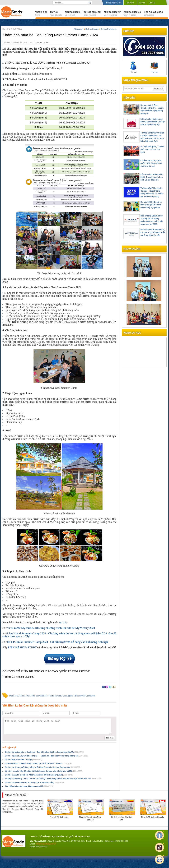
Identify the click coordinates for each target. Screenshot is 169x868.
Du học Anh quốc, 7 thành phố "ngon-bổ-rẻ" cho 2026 (152, 149)
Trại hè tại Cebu (55, 696)
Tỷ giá (134, 67)
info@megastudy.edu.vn (46, 844)
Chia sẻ (142, 3)
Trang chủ (41, 13)
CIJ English (68, 696)
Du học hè (21, 696)
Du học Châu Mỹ (112, 13)
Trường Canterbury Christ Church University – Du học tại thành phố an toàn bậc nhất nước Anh (53, 779)
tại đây (63, 622)
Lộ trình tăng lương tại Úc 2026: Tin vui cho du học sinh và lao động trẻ (152, 177)
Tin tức (56, 13)
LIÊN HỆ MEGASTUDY (22, 647)
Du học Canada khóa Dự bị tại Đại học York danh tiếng (35, 782)
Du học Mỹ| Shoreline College (24, 760)
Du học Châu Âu (92, 13)
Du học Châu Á (73, 13)
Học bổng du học (153, 13)
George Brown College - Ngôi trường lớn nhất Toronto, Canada (38, 763)
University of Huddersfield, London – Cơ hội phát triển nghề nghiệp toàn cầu (153, 232)
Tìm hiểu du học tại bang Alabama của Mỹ (29, 786)
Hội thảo (130, 3)
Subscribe (159, 89)
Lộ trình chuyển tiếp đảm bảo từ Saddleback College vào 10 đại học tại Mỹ (44, 771)
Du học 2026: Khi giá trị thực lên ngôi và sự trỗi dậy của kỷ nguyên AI (151, 205)
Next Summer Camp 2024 (85, 696)
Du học (12, 696)
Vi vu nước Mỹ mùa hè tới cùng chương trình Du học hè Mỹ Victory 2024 (51, 628)
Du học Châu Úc (132, 13)
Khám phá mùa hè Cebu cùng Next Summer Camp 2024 (50, 35)
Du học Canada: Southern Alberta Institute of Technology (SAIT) (39, 775)
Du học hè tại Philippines (37, 696)
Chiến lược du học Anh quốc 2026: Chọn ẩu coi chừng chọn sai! (151, 163)
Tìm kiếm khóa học (114, 3)
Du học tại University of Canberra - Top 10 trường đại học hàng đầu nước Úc (45, 752)
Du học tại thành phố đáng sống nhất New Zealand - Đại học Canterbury (43, 767)
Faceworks (43, 847)
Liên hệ (152, 3)
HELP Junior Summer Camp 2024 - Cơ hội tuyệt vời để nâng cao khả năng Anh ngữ (58, 642)
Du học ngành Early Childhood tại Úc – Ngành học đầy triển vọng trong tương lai (47, 756)
